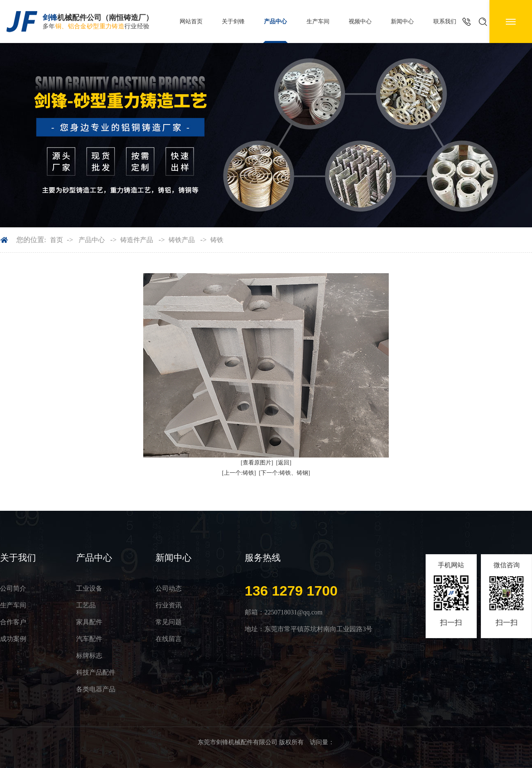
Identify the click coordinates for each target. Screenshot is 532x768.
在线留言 (169, 639)
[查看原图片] (257, 463)
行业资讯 (169, 605)
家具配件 (89, 622)
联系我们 (445, 22)
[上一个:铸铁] (239, 473)
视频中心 (360, 22)
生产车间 (318, 22)
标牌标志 (89, 656)
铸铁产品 (182, 240)
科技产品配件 (96, 672)
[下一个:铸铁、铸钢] (285, 473)
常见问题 (169, 622)
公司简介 (13, 588)
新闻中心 (402, 22)
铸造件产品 (137, 240)
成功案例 (13, 639)
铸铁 (217, 240)
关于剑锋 (233, 22)
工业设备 (89, 588)
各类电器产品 (96, 689)
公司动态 (169, 588)
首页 (56, 240)
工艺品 (86, 605)
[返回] (284, 463)
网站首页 (191, 22)
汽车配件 (89, 639)
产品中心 (275, 22)
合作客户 (13, 622)
